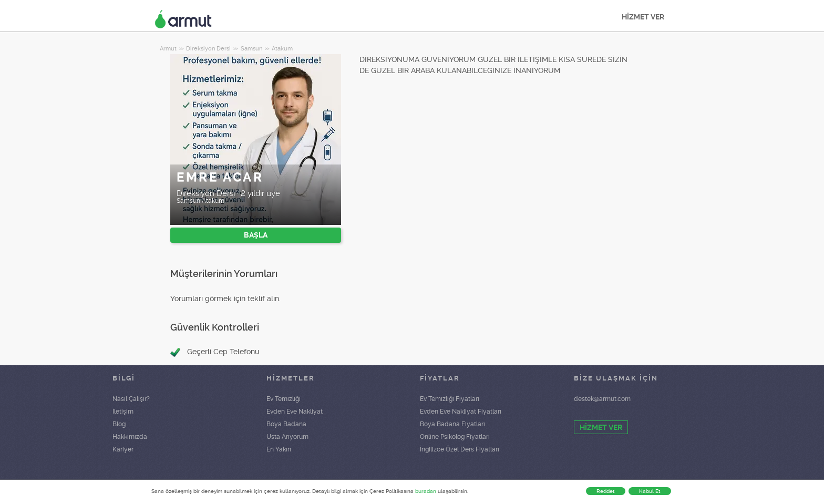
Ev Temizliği (284, 399)
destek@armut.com (602, 399)
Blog (119, 424)
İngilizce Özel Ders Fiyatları (460, 449)
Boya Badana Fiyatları (452, 424)
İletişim (123, 412)
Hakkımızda (130, 437)
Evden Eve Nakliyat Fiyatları (461, 412)
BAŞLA (256, 235)
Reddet (606, 491)
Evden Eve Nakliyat (295, 412)
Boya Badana (286, 424)
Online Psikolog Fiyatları (455, 437)
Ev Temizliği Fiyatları (450, 399)
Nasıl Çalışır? (131, 399)
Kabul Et (650, 491)
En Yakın (279, 449)
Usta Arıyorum (287, 437)
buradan (426, 491)
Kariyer (123, 449)
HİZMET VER (643, 17)
